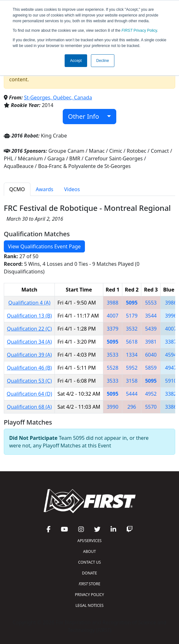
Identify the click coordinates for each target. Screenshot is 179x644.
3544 (151, 316)
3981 (151, 342)
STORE (89, 584)
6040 (151, 355)
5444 (132, 394)
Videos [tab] (72, 189)
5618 (132, 342)
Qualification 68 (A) (29, 407)
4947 (171, 368)
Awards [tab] (45, 189)
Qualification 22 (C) (29, 329)
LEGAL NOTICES (89, 605)
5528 (113, 368)
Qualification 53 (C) (29, 381)
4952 (151, 394)
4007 (113, 316)
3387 (171, 342)
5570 (151, 407)
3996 (171, 316)
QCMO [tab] (17, 189)
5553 (151, 303)
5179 (132, 316)
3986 (171, 303)
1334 (132, 355)
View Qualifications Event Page (44, 246)
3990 (113, 407)
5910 (171, 381)
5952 (132, 368)
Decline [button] (103, 61)
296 (132, 407)
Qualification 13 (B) (29, 316)
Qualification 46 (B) (29, 368)
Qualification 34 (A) (29, 342)
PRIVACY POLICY (90, 595)
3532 (132, 329)
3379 (113, 329)
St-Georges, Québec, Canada (58, 97)
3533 (113, 355)
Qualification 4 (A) (29, 303)
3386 (171, 407)
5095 (132, 303)
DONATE (89, 573)
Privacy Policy (139, 30)
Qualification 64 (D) (29, 394)
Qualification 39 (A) (29, 355)
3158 (132, 381)
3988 (113, 303)
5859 (151, 368)
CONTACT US (90, 562)
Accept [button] (76, 61)
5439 (151, 329)
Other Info (87, 116)
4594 (171, 355)
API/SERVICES (89, 541)
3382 (171, 394)
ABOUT (89, 551)
